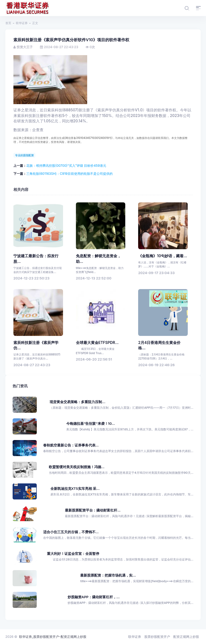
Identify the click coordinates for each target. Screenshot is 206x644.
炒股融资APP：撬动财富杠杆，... (94, 597)
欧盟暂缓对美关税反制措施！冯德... (77, 467)
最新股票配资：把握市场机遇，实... (108, 575)
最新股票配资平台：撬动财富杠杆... (93, 510)
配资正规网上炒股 (186, 637)
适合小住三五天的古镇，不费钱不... (71, 532)
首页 (8, 23)
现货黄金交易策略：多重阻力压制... (77, 402)
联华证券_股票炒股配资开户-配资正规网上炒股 (53, 637)
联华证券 (22, 23)
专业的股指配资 (24, 155)
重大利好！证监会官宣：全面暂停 (73, 554)
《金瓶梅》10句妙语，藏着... (163, 256)
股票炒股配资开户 (157, 637)
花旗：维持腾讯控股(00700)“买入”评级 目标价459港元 (66, 166)
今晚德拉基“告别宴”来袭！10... (91, 424)
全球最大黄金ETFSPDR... (97, 343)
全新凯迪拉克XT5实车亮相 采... (75, 489)
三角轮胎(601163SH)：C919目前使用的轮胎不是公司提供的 (69, 174)
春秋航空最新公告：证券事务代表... (71, 445)
